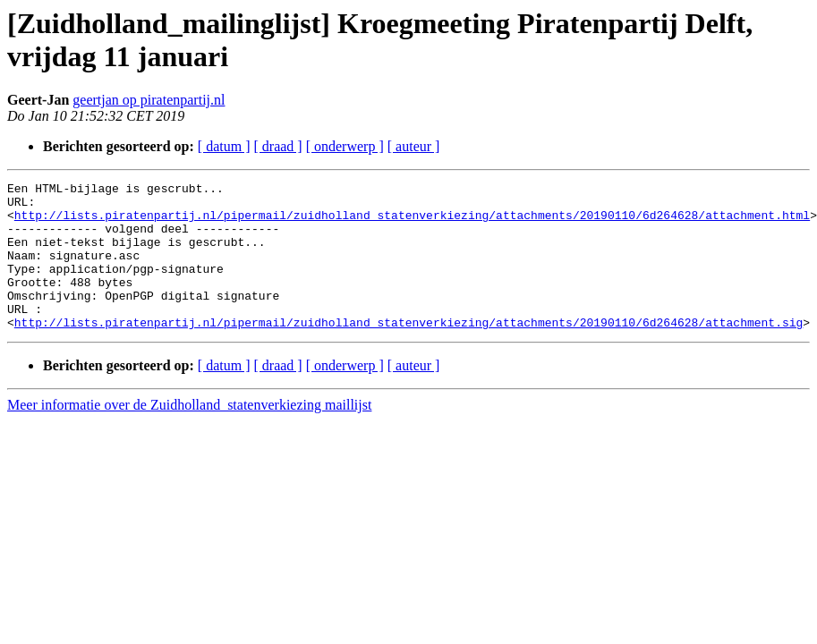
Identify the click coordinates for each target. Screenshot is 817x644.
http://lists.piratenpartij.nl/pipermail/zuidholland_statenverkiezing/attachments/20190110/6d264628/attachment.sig (408, 352)
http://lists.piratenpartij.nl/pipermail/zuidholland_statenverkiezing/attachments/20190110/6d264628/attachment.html (412, 223)
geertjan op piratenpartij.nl (149, 100)
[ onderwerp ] (345, 146)
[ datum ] (224, 146)
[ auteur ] (414, 146)
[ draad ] (278, 146)
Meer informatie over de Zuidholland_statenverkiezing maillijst (189, 434)
